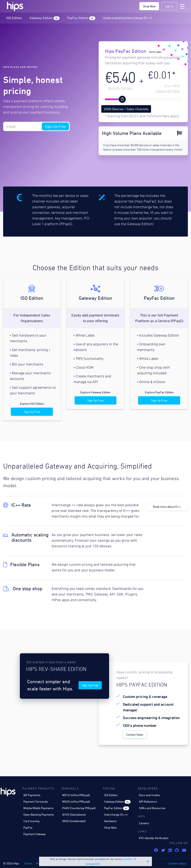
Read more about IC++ (167, 507)
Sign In (169, 6)
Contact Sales (135, 734)
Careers (144, 823)
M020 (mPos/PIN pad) (76, 801)
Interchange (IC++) (116, 814)
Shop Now (149, 6)
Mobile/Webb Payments (38, 808)
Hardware (110, 821)
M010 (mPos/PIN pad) (76, 795)
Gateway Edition (45, 18)
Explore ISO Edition (32, 404)
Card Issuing (31, 821)
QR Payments (32, 795)
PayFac (28, 827)
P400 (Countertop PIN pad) (79, 808)
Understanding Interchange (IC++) (127, 18)
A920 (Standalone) (74, 814)
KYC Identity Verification (154, 838)
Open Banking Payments (39, 814)
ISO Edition (14, 18)
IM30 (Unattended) (74, 821)
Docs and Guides (150, 795)
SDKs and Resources (152, 808)
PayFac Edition (81, 18)
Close (148, 862)
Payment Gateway (35, 834)
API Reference (148, 801)
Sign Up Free (55, 126)
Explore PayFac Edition (159, 392)
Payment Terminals (36, 801)
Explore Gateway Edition (95, 392)
